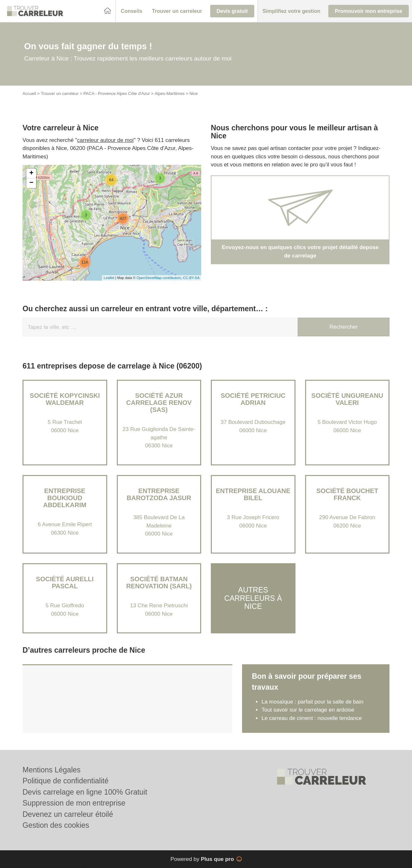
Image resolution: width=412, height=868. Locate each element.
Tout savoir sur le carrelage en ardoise (308, 710)
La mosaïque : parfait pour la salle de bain (312, 702)
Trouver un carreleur (60, 93)
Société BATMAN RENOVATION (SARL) (159, 583)
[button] (131, 11)
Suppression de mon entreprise (74, 803)
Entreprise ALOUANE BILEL (253, 494)
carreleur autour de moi (106, 140)
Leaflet (109, 278)
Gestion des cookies (56, 825)
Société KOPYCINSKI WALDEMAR (65, 399)
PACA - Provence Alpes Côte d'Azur (117, 93)
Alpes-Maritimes (169, 93)
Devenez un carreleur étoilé (68, 814)
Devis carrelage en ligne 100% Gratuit (85, 792)
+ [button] (31, 173)
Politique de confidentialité (66, 781)
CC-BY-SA (191, 278)
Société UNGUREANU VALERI (347, 399)
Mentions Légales (51, 770)
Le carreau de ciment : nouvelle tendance (312, 718)
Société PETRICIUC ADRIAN (253, 399)
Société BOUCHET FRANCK (347, 494)
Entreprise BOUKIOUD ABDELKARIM (65, 498)
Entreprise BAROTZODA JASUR (159, 494)
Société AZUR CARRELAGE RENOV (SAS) (159, 403)
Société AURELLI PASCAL (65, 583)
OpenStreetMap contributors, (160, 278)
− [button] (31, 183)
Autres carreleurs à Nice (253, 598)
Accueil (29, 93)
